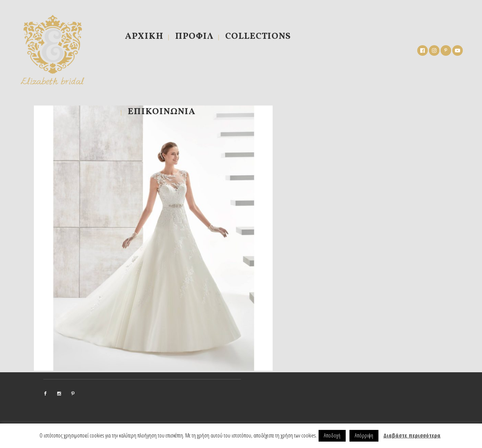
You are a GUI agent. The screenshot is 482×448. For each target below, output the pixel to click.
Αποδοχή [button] (332, 435)
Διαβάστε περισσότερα (412, 435)
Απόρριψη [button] (364, 435)
